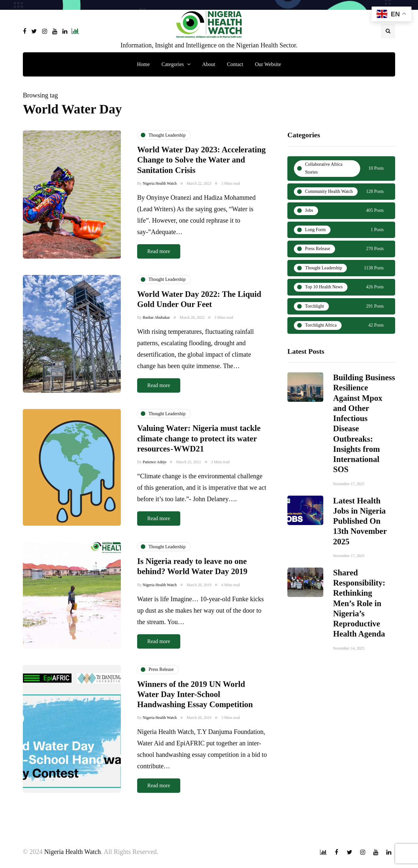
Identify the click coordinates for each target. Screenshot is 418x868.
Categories (173, 64)
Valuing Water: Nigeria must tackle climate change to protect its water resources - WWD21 (199, 454)
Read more (159, 251)
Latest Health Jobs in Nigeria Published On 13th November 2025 (360, 529)
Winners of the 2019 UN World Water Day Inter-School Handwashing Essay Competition (195, 710)
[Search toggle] (388, 31)
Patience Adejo (154, 478)
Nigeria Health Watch (160, 183)
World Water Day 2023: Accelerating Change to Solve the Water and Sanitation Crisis (201, 160)
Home (143, 64)
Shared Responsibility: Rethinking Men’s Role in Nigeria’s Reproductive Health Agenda (359, 611)
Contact (235, 64)
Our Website (268, 64)
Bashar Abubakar (156, 333)
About (209, 64)
